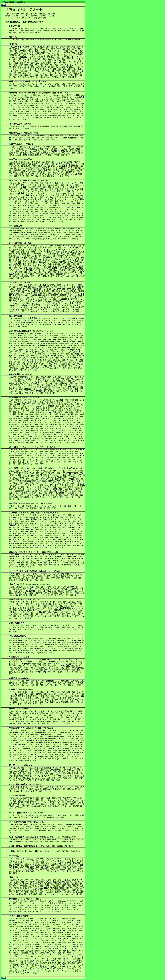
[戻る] (4, 5)
